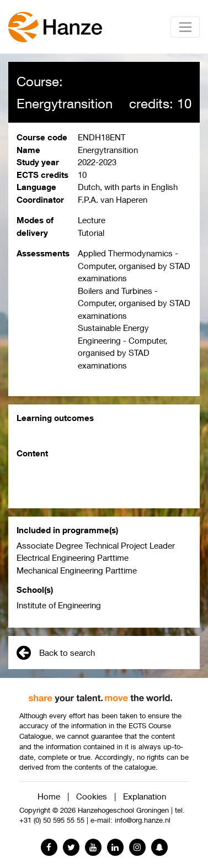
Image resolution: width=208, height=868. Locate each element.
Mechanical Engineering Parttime (77, 570)
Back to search (56, 653)
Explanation (145, 796)
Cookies (92, 796)
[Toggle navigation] (185, 27)
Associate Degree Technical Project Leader (96, 545)
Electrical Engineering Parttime (73, 557)
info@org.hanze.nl (143, 820)
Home (49, 796)
